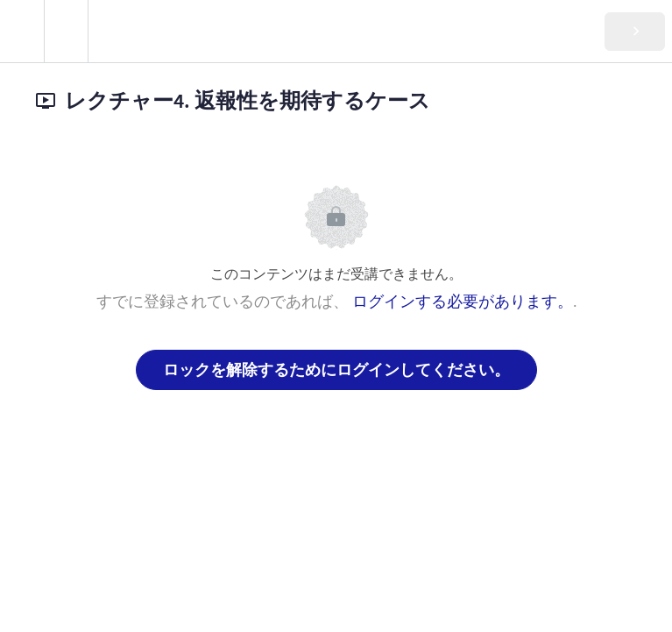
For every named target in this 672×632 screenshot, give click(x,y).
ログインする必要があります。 (463, 301)
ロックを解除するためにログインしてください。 (336, 369)
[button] (22, 31)
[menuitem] (66, 31)
